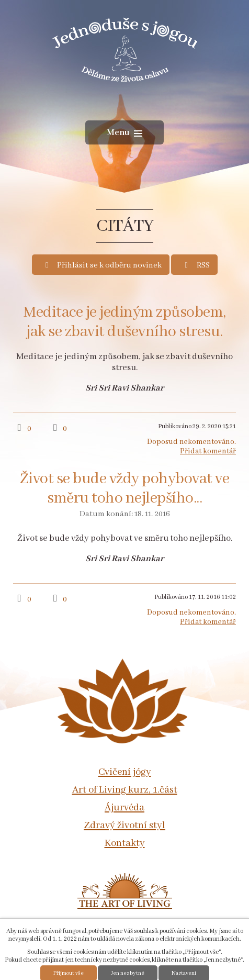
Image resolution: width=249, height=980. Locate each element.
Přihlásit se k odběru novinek (102, 265)
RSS (196, 265)
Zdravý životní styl (124, 826)
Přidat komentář (208, 451)
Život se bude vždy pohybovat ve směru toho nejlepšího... (125, 489)
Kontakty (125, 843)
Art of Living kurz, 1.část (125, 790)
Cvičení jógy (125, 772)
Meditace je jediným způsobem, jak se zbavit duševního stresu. (124, 322)
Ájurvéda (124, 808)
